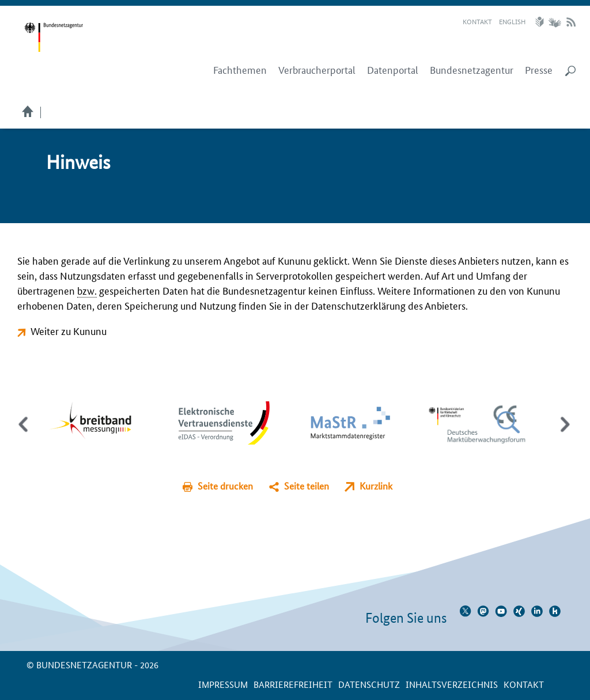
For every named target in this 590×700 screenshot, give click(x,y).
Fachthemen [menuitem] (240, 70)
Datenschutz (369, 684)
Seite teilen (307, 486)
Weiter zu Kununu (69, 330)
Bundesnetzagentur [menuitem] (472, 70)
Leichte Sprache (541, 22)
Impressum (223, 684)
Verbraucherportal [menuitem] (317, 70)
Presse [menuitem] (539, 70)
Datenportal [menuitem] (393, 70)
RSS (571, 22)
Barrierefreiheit (293, 684)
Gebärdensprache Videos (555, 22)
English (512, 21)
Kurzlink (376, 486)
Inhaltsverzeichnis (452, 684)
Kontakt (477, 21)
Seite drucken (225, 486)
